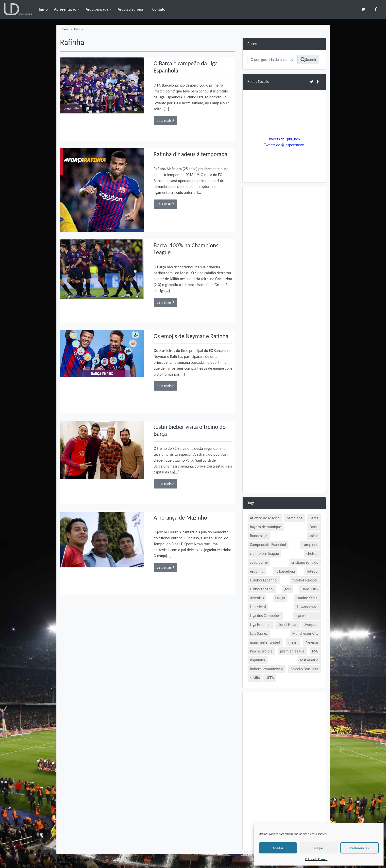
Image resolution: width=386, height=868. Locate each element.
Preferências (360, 848)
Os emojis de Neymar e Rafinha (191, 336)
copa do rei (259, 562)
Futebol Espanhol (264, 580)
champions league (265, 553)
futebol (313, 571)
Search (308, 60)
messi (293, 642)
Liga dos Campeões (265, 616)
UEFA (270, 678)
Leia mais (166, 120)
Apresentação (65, 9)
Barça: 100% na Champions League (186, 249)
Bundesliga (259, 536)
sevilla (255, 678)
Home (66, 29)
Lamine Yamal (307, 598)
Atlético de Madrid (265, 518)
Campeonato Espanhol (268, 545)
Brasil (314, 527)
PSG (315, 651)
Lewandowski (308, 607)
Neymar (312, 642)
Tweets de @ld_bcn (284, 139)
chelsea (312, 553)
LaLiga (280, 598)
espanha (257, 571)
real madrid (309, 660)
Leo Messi (258, 607)
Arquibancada (97, 9)
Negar (319, 848)
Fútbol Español (262, 589)
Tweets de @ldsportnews (284, 145)
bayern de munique (266, 527)
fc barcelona (285, 571)
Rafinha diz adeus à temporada (191, 154)
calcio (314, 536)
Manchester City (305, 633)
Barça (314, 518)
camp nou (310, 545)
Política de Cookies (316, 859)
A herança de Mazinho (181, 517)
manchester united (265, 642)
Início (43, 9)
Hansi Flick (310, 589)
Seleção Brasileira (304, 669)
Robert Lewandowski (267, 669)
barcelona (295, 518)
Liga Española (261, 624)
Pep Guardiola (261, 651)
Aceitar (278, 848)
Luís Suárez (259, 633)
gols (287, 589)
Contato (159, 9)
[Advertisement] (284, 266)
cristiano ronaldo (305, 562)
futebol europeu (305, 580)
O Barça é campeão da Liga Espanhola (186, 67)
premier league (292, 651)
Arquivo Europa (130, 9)
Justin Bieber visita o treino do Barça (190, 430)
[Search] (272, 60)
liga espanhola (307, 616)
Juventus (257, 598)
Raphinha (258, 660)
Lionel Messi (287, 624)
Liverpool (311, 624)
